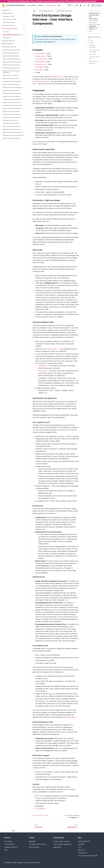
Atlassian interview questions (12, 93)
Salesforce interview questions (13, 87)
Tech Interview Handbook (88, 856)
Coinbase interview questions (12, 99)
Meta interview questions (11, 53)
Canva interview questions (11, 123)
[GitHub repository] (77, 5)
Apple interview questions (11, 56)
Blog (59, 5)
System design (51, 5)
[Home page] (34, 11)
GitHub (81, 844)
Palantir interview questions (12, 102)
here (67, 600)
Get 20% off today (90, 1)
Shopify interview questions (12, 96)
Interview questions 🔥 (9, 47)
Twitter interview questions (12, 114)
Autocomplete (40, 53)
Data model (92, 54)
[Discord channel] (81, 5)
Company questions (11, 847)
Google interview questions (12, 50)
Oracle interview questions (11, 90)
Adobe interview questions (11, 84)
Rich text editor (41, 64)
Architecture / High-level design (95, 51)
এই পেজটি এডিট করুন (40, 815)
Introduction (6, 10)
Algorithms (32, 841)
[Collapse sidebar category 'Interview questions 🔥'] (24, 47)
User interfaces (34, 847)
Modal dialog (40, 62)
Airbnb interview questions (11, 78)
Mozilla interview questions (12, 138)
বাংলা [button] (70, 5)
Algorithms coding (9, 22)
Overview (6, 32)
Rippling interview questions (12, 129)
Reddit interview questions (11, 111)
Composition (42, 366)
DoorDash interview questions (12, 105)
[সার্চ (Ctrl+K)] (97, 5)
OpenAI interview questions (12, 68)
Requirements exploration (93, 46)
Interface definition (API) (94, 58)
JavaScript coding (8, 16)
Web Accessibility (69, 717)
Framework (91, 43)
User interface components (11, 35)
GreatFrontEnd (25, 1)
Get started (8, 841)
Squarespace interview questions (13, 135)
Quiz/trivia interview (8, 25)
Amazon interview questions (12, 59)
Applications (7, 38)
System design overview (61, 841)
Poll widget (39, 67)
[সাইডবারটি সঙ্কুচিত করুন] (13, 831)
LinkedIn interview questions (12, 81)
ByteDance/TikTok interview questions (12, 72)
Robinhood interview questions (13, 132)
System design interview (10, 29)
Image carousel (40, 56)
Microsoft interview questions (12, 62)
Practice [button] (40, 5)
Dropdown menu (41, 59)
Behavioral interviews (8, 41)
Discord (81, 850)
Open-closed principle (50, 349)
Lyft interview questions (10, 120)
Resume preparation (8, 44)
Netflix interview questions (11, 65)
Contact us (82, 853)
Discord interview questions (12, 126)
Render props (43, 371)
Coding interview (7, 13)
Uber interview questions (11, 75)
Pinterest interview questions (12, 108)
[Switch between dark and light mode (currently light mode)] (88, 5)
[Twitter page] (84, 5)
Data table (39, 70)
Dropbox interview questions (12, 117)
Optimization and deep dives (94, 62)
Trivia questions (9, 844)
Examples (90, 40)
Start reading (32, 5)
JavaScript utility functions (38, 844)
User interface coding (10, 19)
